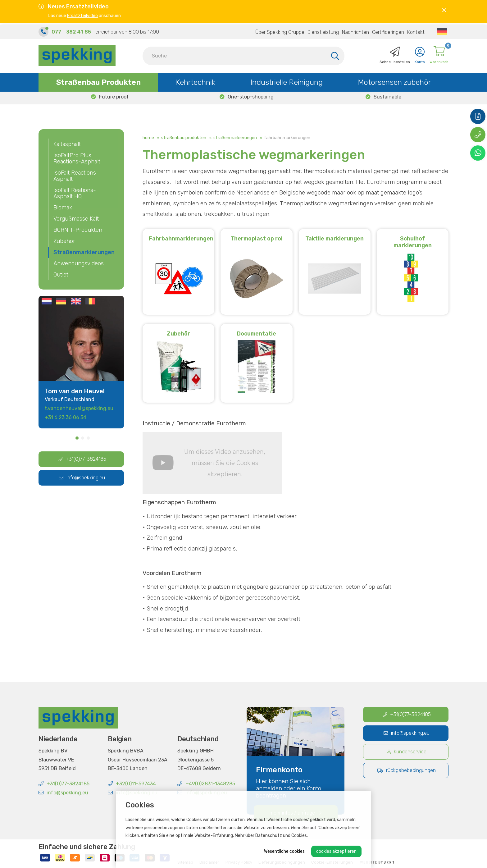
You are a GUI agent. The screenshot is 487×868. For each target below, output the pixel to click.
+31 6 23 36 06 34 (66, 417)
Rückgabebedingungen (407, 771)
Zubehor (64, 241)
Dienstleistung (323, 30)
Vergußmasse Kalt (76, 219)
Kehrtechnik (196, 80)
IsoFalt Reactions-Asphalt (76, 176)
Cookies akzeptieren (336, 851)
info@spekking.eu (82, 478)
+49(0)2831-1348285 (206, 784)
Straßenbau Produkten (98, 80)
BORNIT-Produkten (78, 230)
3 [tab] (88, 438)
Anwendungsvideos (79, 263)
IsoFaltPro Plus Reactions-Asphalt (77, 158)
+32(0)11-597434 (132, 784)
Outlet (61, 275)
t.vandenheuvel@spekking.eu (79, 408)
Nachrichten (355, 30)
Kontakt (416, 30)
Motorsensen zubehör (394, 80)
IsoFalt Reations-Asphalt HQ (75, 193)
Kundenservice (407, 752)
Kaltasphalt (67, 144)
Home (148, 138)
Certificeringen (388, 30)
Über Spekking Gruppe (280, 30)
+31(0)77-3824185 (82, 459)
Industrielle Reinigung (287, 80)
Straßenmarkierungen (235, 138)
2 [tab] (83, 438)
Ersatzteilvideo (82, 16)
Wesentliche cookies (284, 851)
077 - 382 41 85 (71, 30)
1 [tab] (77, 438)
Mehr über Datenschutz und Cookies (271, 836)
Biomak (63, 208)
